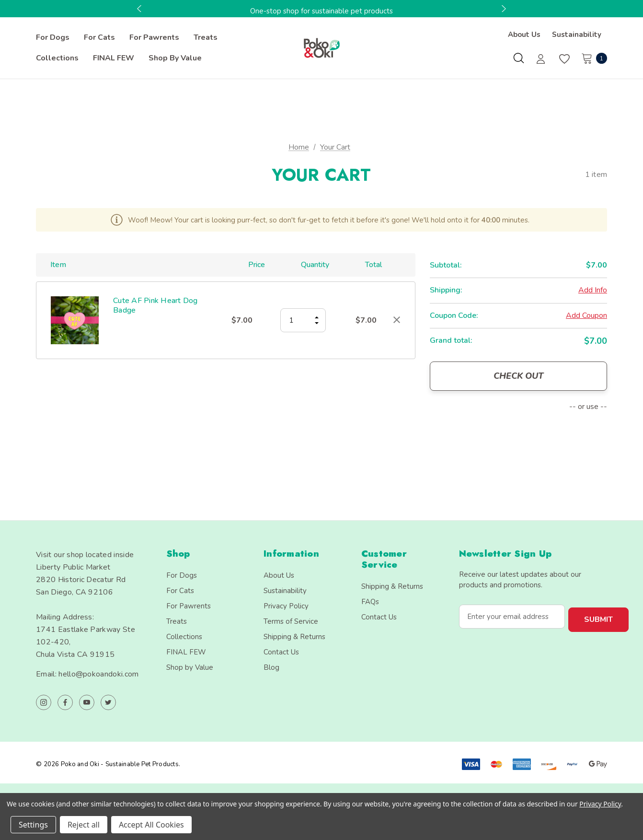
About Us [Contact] (524, 35)
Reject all (84, 825)
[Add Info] (593, 290)
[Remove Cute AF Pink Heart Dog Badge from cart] (397, 320)
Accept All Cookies (151, 825)
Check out (518, 376)
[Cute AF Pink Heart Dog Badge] (303, 320)
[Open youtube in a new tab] (87, 702)
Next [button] (503, 9)
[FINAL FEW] (114, 58)
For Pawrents (189, 606)
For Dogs (182, 575)
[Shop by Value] (175, 58)
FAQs (370, 602)
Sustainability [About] (577, 35)
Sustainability (285, 591)
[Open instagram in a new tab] (44, 702)
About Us (279, 575)
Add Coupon (586, 316)
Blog (271, 667)
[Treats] (206, 38)
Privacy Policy (286, 606)
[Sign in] (541, 60)
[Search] (518, 58)
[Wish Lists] (564, 59)
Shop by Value (190, 667)
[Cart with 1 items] (591, 58)
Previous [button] (140, 9)
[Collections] (57, 58)
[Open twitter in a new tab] (108, 702)
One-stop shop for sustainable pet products (321, 11)
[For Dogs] (53, 38)
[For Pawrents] (154, 38)
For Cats (180, 591)
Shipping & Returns (294, 637)
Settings (33, 825)
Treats (177, 621)
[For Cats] (99, 38)
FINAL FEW (186, 652)
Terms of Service (291, 621)
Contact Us (281, 652)
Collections (184, 637)
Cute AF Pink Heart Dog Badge (155, 305)
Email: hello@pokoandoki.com (87, 674)
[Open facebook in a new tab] (65, 702)
